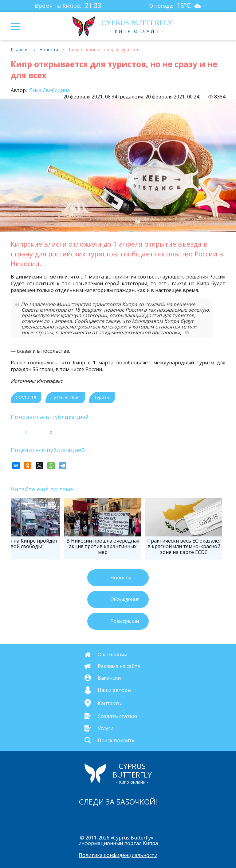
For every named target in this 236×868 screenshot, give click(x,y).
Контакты (110, 703)
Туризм (102, 397)
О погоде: (160, 6)
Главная (20, 50)
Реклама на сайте (119, 666)
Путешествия (65, 397)
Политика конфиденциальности (118, 855)
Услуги (106, 728)
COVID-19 (26, 397)
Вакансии (109, 678)
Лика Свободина (49, 90)
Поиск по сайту (116, 740)
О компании (112, 654)
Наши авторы (114, 690)
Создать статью (117, 716)
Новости (49, 50)
